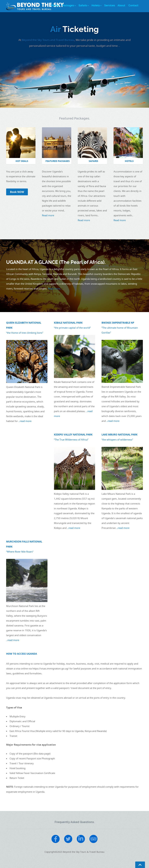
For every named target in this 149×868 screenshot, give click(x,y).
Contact (133, 5)
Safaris (83, 5)
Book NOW (17, 192)
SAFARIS (93, 161)
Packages (68, 5)
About (121, 5)
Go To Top (140, 865)
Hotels (96, 5)
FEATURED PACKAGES (58, 161)
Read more (48, 215)
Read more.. (55, 289)
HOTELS (129, 161)
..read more (25, 421)
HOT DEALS (22, 161)
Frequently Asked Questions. (75, 822)
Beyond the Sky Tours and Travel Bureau (48, 40)
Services (110, 5)
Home (55, 5)
